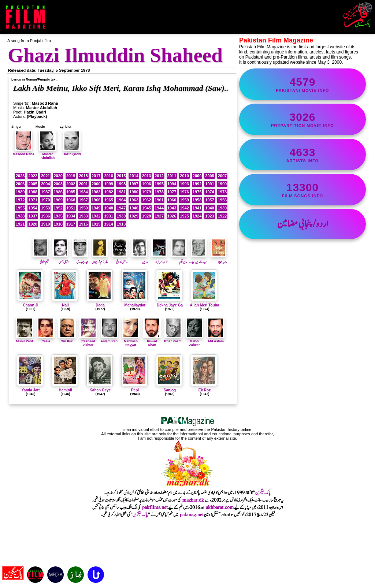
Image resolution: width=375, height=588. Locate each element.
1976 (184, 192)
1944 (159, 208)
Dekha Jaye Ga (170, 305)
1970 (45, 200)
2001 (83, 184)
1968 (71, 200)
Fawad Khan (152, 341)
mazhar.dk (193, 500)
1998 (121, 184)
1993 (184, 184)
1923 (209, 216)
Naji (65, 305)
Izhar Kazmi (173, 339)
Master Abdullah (48, 154)
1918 (58, 224)
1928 (146, 216)
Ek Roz (205, 390)
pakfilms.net (155, 507)
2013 (146, 176)
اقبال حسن (60, 259)
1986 (58, 192)
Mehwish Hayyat (131, 341)
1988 (33, 192)
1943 (172, 208)
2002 (71, 184)
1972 (20, 200)
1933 (83, 216)
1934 (71, 216)
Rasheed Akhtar (88, 341)
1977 (172, 192)
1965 (108, 200)
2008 (209, 176)
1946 (134, 208)
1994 (172, 184)
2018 (83, 176)
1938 (20, 216)
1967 (83, 200)
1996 (146, 184)
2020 (58, 176)
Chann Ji (30, 305)
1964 (121, 200)
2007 (222, 176)
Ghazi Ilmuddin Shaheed (115, 55)
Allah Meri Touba (205, 305)
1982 (108, 192)
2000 (96, 184)
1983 (96, 192)
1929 (134, 216)
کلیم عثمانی (41, 259)
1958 (197, 200)
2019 (71, 176)
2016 (108, 176)
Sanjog (170, 390)
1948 (108, 208)
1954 (33, 208)
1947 (121, 208)
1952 (58, 208)
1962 (146, 200)
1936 (45, 216)
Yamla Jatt (31, 390)
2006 (20, 184)
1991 (209, 184)
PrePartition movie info (302, 119)
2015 (121, 176)
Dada (100, 305)
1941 (197, 208)
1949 (96, 208)
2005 (33, 184)
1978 (159, 192)
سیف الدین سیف (198, 259)
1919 (45, 224)
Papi (135, 390)
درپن (140, 259)
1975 (197, 192)
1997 (134, 184)
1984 (83, 192)
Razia (46, 339)
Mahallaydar (135, 305)
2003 (58, 184)
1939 (222, 208)
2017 (96, 176)
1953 (45, 208)
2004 (45, 184)
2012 (159, 176)
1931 (108, 216)
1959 (184, 200)
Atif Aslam (216, 339)
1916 (83, 224)
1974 (209, 192)
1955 (20, 208)
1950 (83, 208)
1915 (96, 224)
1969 (58, 200)
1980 (134, 192)
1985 (71, 192)
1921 (20, 224)
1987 (45, 192)
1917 (71, 224)
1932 (96, 216)
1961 (159, 200)
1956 (222, 200)
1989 (20, 192)
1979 (146, 192)
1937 (33, 216)
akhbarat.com (220, 507)
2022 (33, 176)
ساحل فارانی (120, 259)
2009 (197, 176)
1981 (121, 192)
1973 (222, 192)
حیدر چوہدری (80, 259)
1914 (108, 224)
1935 (58, 216)
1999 (108, 184)
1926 (172, 216)
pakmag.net (192, 515)
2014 (134, 176)
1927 (159, 216)
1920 (33, 224)
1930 (121, 216)
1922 (222, 216)
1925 (184, 216)
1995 (159, 184)
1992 (197, 184)
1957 (209, 200)
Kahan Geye (100, 390)
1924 (197, 216)
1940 (209, 208)
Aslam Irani (110, 339)
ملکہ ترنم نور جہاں (100, 259)
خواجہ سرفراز (159, 259)
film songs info (302, 190)
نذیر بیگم (179, 259)
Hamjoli (65, 390)
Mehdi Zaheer (194, 341)
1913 (121, 224)
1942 (184, 208)
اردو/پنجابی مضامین (303, 224)
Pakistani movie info (302, 84)
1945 (146, 208)
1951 (71, 208)
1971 (33, 200)
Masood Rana (24, 152)
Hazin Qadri (72, 152)
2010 (184, 176)
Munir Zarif (25, 339)
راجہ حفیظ (219, 259)
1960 (172, 200)
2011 (172, 176)
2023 (20, 176)
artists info (302, 155)
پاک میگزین (263, 493)
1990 (222, 184)
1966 (96, 200)
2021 (45, 176)
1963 (134, 200)
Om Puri (67, 339)
